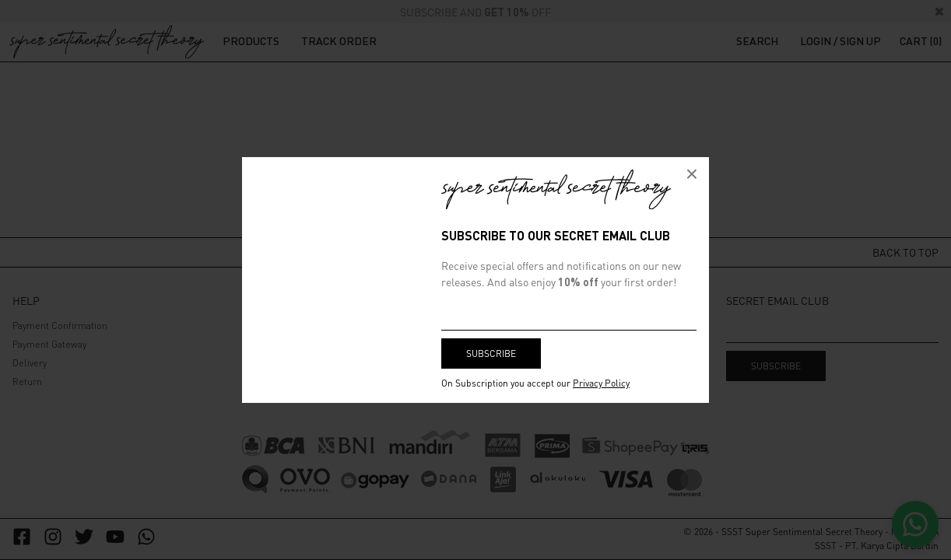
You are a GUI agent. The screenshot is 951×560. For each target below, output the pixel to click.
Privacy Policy (601, 383)
